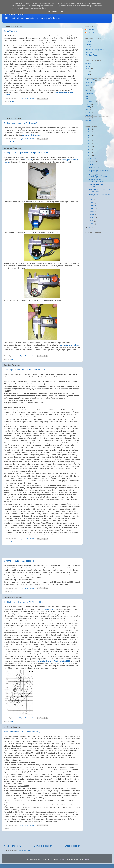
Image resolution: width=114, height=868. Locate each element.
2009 (90, 153)
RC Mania (89, 41)
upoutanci (89, 121)
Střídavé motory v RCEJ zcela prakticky (22, 732)
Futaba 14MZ (90, 80)
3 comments (29, 539)
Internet (88, 88)
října (91, 164)
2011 (90, 147)
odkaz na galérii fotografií (32, 135)
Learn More (54, 12)
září (91, 200)
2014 (90, 138)
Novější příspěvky (12, 846)
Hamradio (89, 82)
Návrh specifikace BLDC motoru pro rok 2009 (25, 370)
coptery (88, 64)
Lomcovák (89, 52)
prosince (93, 159)
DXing (88, 66)
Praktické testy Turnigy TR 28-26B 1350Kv (23, 602)
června (92, 209)
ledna (92, 224)
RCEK (88, 107)
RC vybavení (90, 102)
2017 (90, 132)
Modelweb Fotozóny (92, 55)
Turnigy (88, 118)
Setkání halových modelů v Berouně (21, 123)
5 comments (29, 356)
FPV (87, 77)
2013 (90, 141)
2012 (90, 144)
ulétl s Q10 (28, 160)
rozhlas (88, 112)
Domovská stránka (43, 846)
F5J (87, 72)
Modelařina (13, 142)
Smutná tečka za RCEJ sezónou (19, 561)
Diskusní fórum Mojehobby (95, 50)
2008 (90, 156)
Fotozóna (89, 44)
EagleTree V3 (10, 31)
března (92, 218)
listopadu (93, 161)
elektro (12, 102)
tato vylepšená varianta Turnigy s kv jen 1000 (53, 661)
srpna (92, 203)
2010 (90, 150)
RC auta (88, 99)
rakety (88, 96)
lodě (87, 91)
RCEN (88, 110)
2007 (90, 227)
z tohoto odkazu (47, 609)
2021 (90, 129)
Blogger (86, 860)
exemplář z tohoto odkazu (70, 345)
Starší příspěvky (73, 846)
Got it (64, 12)
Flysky (88, 74)
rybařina (88, 115)
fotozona (91, 33)
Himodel (88, 85)
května (92, 212)
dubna (92, 215)
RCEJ (11, 359)
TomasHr (91, 29)
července (93, 206)
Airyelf (62, 860)
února (92, 221)
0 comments (29, 99)
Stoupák (88, 47)
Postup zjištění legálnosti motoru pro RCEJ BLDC (27, 153)
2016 (90, 135)
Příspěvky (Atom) (25, 851)
